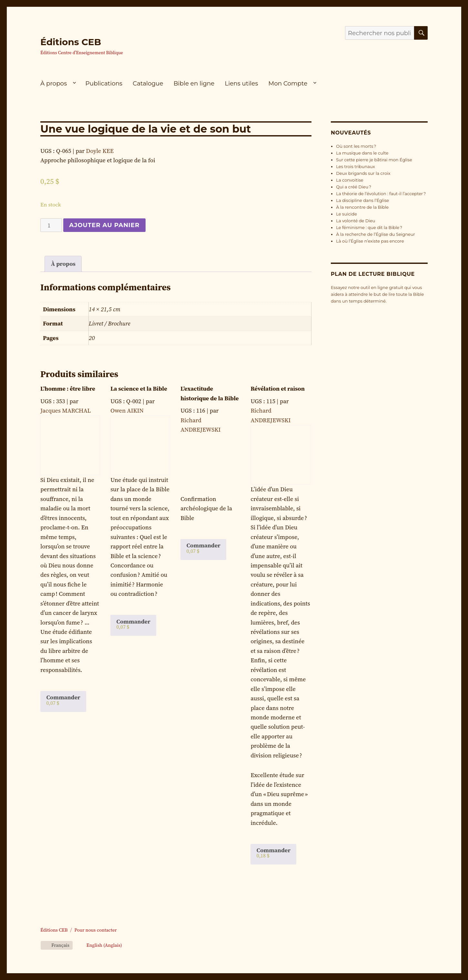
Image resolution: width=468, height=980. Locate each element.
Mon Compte (288, 83)
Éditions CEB (71, 42)
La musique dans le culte (362, 153)
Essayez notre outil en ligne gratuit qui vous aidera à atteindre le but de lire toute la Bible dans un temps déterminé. (377, 294)
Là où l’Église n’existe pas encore (370, 241)
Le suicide (346, 214)
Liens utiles (241, 83)
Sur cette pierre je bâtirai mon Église (374, 160)
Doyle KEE (100, 151)
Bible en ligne (194, 83)
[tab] (63, 264)
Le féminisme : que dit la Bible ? (369, 227)
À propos (54, 83)
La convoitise (350, 180)
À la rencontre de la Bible (362, 207)
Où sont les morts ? (356, 146)
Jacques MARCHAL (66, 410)
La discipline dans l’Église (362, 200)
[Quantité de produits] (51, 225)
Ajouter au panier (104, 225)
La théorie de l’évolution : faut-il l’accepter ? (381, 194)
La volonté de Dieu (356, 221)
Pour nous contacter (95, 930)
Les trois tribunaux (355, 166)
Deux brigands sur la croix (363, 173)
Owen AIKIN (127, 410)
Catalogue (148, 83)
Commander (63, 700)
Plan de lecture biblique (373, 274)
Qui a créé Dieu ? (354, 187)
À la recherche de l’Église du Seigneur (376, 234)
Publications (104, 83)
